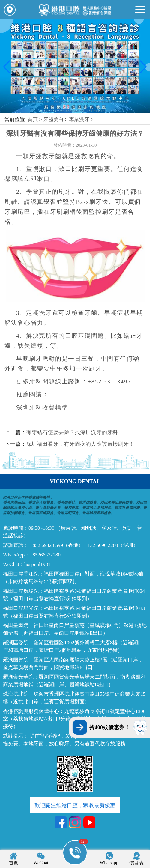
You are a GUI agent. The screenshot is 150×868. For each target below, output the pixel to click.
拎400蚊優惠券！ (110, 727)
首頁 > (35, 119)
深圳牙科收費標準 (42, 408)
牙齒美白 (53, 119)
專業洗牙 (79, 119)
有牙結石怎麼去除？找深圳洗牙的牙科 (72, 432)
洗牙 (45, 313)
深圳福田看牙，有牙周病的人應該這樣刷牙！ (80, 444)
